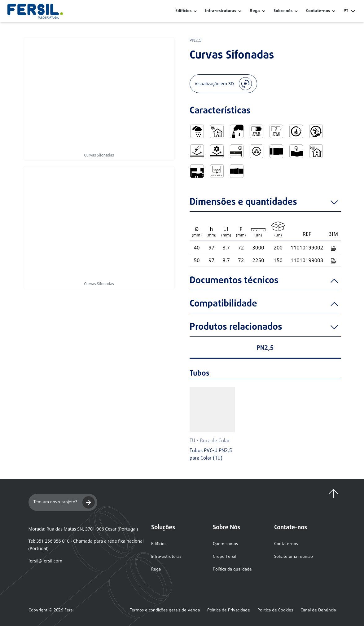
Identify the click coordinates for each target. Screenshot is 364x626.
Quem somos (225, 544)
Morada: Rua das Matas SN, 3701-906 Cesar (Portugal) (83, 529)
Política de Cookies (275, 611)
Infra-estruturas (221, 11)
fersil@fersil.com (45, 561)
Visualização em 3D (223, 84)
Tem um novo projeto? (64, 502)
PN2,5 (196, 40)
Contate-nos (286, 544)
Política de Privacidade (229, 611)
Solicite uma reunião (294, 557)
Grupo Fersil (224, 557)
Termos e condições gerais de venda (165, 611)
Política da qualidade (232, 569)
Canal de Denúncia (318, 611)
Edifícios (183, 11)
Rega (255, 11)
